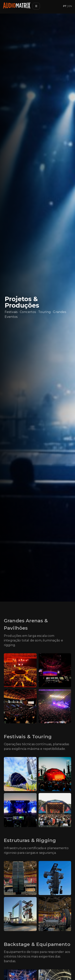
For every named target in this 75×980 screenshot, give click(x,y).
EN (70, 6)
